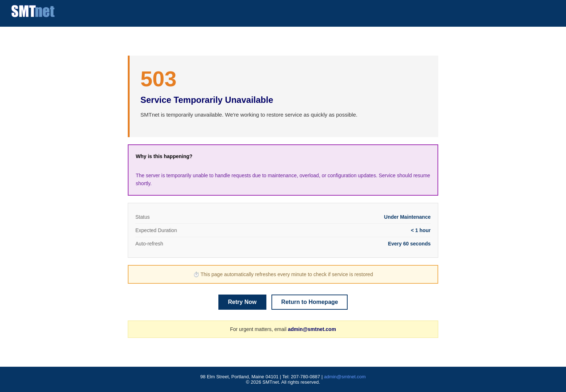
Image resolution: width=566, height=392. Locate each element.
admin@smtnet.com (312, 329)
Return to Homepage (310, 302)
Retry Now (242, 302)
